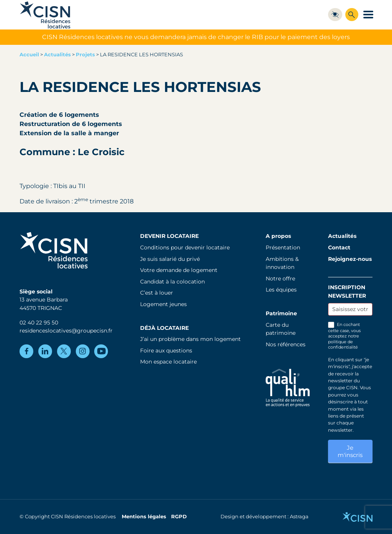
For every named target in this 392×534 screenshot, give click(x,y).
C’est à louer (157, 293)
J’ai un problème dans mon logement (190, 339)
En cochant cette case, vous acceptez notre (344, 336)
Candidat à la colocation (172, 282)
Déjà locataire (164, 328)
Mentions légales (144, 517)
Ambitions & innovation (282, 263)
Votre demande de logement (179, 270)
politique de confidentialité (343, 345)
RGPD (179, 517)
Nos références (286, 344)
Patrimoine (281, 313)
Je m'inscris (350, 451)
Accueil (29, 55)
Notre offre (280, 278)
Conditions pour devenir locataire (185, 247)
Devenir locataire (169, 236)
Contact (339, 247)
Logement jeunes (163, 304)
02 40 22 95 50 (39, 323)
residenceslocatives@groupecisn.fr (66, 331)
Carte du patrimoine (281, 329)
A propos (278, 236)
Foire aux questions (166, 351)
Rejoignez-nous (350, 259)
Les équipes (281, 290)
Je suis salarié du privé (170, 259)
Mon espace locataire (168, 362)
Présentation (283, 247)
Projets (85, 55)
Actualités (57, 55)
